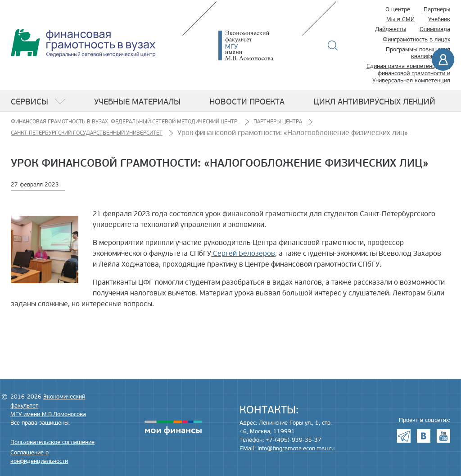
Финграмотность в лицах (416, 40)
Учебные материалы (137, 102)
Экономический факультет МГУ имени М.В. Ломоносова (259, 45)
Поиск (333, 45)
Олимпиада (435, 29)
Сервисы (29, 102)
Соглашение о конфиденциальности (39, 457)
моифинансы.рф (173, 428)
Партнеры (437, 9)
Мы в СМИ (400, 19)
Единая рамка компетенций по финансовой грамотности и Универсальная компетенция (408, 73)
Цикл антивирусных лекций (374, 102)
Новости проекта (247, 102)
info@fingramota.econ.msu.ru (296, 449)
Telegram (404, 436)
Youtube (443, 436)
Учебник (439, 19)
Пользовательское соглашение (52, 442)
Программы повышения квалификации (418, 53)
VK (424, 436)
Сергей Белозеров (243, 254)
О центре (398, 9)
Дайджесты (391, 29)
